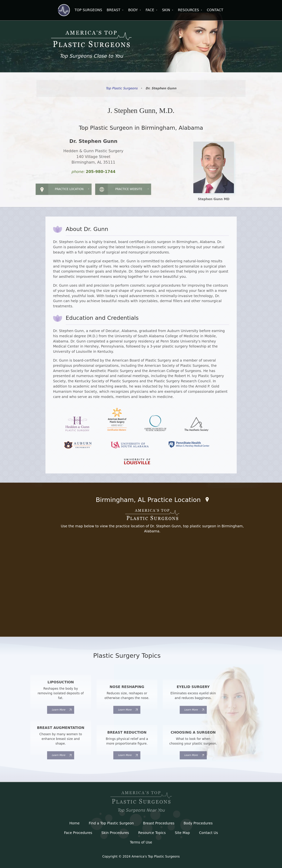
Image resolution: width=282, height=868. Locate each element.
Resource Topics (152, 833)
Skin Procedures (115, 833)
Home (75, 823)
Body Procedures (198, 823)
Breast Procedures (159, 823)
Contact (215, 10)
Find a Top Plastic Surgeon (111, 823)
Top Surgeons (88, 10)
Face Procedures (78, 833)
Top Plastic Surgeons (122, 88)
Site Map (182, 833)
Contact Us (208, 833)
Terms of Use (141, 842)
